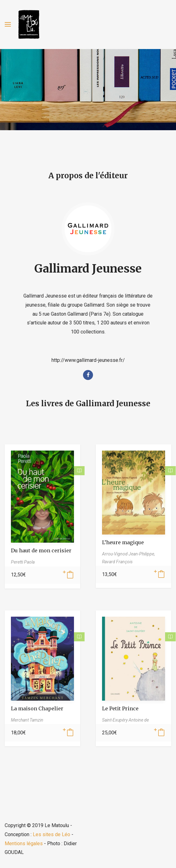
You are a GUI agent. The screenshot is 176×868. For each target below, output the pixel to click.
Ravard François (117, 562)
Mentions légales (24, 843)
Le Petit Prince (120, 708)
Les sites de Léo (51, 834)
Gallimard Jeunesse (88, 269)
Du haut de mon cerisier (41, 550)
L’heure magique (123, 542)
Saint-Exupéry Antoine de (125, 720)
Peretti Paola (23, 562)
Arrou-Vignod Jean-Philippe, (129, 554)
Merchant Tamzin (27, 720)
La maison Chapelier (37, 708)
